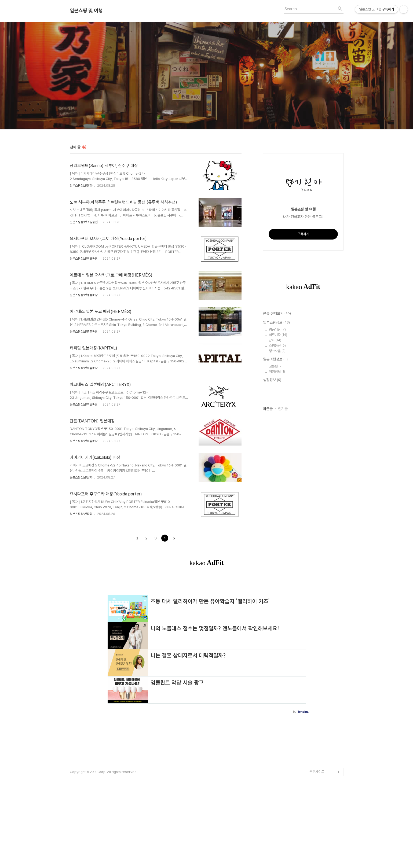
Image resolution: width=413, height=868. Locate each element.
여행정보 (277, 372)
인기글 (283, 409)
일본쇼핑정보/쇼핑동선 (84, 222)
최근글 (268, 409)
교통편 (276, 366)
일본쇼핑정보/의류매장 (84, 259)
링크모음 (277, 351)
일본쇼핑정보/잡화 (81, 186)
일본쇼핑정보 (276, 323)
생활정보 (272, 380)
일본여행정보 (275, 359)
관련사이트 (317, 772)
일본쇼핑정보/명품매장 (84, 295)
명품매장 (277, 330)
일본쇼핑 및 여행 (86, 11)
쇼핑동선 (277, 346)
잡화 (275, 340)
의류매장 (278, 335)
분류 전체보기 (277, 314)
